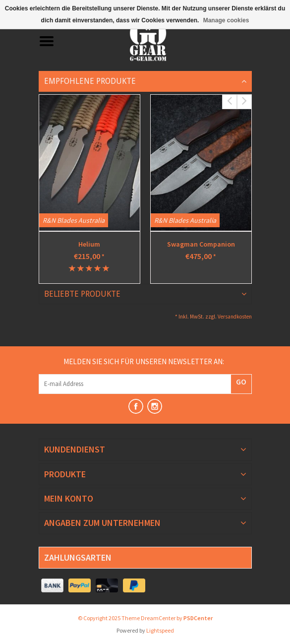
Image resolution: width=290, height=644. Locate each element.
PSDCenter (198, 618)
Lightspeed (160, 630)
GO (241, 382)
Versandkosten (235, 317)
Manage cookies (226, 20)
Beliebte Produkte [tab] (82, 294)
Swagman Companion (201, 244)
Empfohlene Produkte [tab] (90, 81)
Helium (89, 244)
